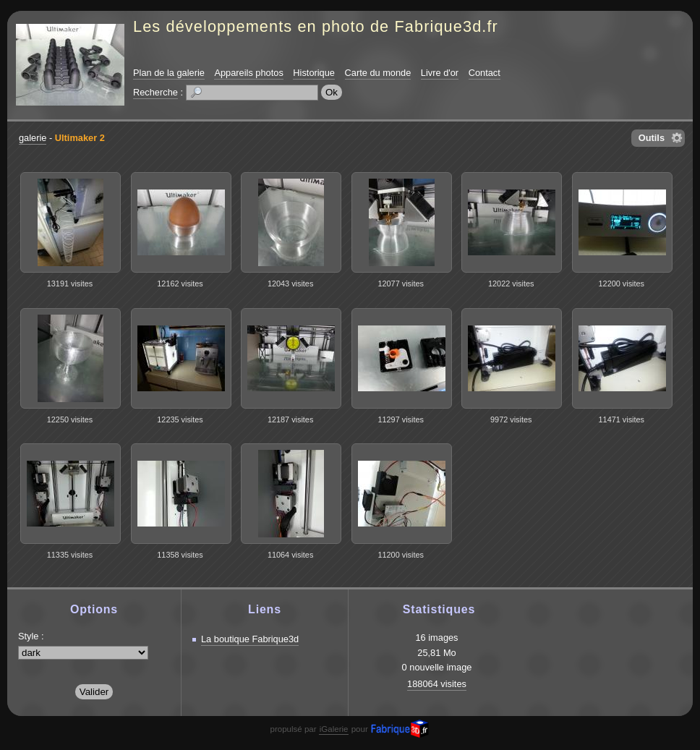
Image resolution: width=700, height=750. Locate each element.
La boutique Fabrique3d (250, 639)
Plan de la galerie (169, 73)
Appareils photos (248, 73)
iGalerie (334, 729)
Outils (652, 138)
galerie (33, 138)
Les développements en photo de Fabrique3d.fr (316, 26)
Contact (485, 73)
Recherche (155, 92)
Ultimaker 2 (80, 138)
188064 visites (437, 684)
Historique (314, 73)
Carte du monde (378, 73)
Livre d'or (440, 73)
